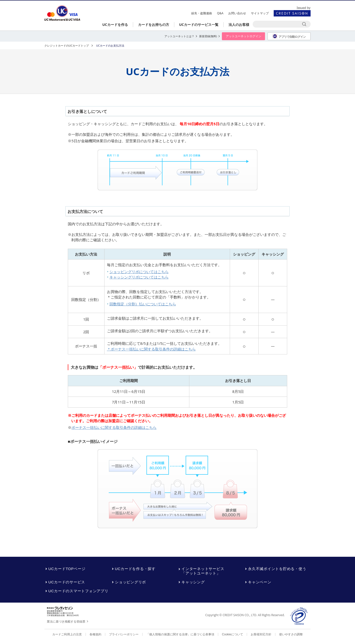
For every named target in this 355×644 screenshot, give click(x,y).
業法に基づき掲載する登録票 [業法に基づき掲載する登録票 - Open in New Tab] (66, 621)
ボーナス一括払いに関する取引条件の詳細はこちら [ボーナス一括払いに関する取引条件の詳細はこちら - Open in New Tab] (114, 427)
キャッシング (193, 582)
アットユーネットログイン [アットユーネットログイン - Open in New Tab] (244, 36)
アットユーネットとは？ (179, 36)
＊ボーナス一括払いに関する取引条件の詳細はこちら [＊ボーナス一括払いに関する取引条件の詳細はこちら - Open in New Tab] (151, 349)
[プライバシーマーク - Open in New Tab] (299, 616)
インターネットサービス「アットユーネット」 (203, 571)
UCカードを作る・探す (135, 569)
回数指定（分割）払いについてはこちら (143, 304)
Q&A (220, 13)
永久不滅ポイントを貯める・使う (277, 569)
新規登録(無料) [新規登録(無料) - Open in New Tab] (208, 36)
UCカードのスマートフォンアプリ (78, 591)
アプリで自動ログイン (289, 36)
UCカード (62, 13)
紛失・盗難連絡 (202, 13)
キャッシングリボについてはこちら (139, 277)
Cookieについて (232, 634)
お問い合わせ (237, 13)
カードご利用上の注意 (67, 634)
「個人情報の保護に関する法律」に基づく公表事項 (180, 634)
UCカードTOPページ (67, 569)
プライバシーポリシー (124, 634)
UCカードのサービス (67, 582)
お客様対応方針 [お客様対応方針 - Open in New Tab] (261, 634)
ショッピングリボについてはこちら (139, 272)
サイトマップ (260, 13)
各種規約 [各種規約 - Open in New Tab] (95, 634)
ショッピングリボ (130, 582)
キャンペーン (260, 582)
